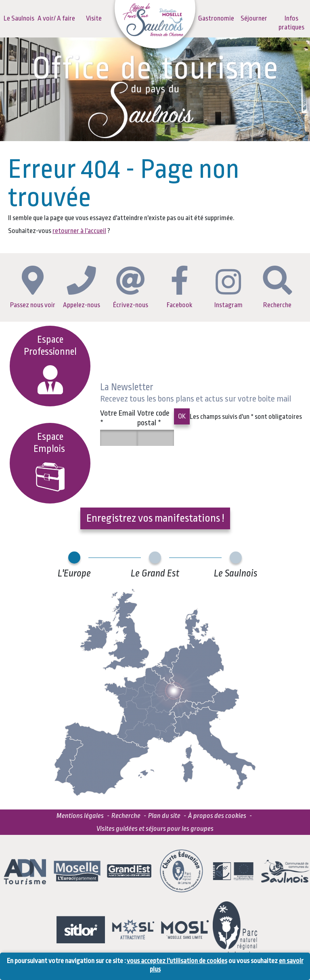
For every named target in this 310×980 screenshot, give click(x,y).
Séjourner (254, 18)
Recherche (278, 287)
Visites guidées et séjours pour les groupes (155, 829)
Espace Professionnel (50, 364)
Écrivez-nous (131, 288)
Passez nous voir (33, 287)
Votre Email (118, 418)
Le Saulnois (19, 18)
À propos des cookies (217, 816)
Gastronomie (216, 18)
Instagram (228, 289)
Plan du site (164, 816)
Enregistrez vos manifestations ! (155, 518)
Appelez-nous (82, 287)
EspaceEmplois (50, 461)
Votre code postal (153, 418)
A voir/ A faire (56, 18)
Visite (94, 18)
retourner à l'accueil (79, 231)
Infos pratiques (291, 23)
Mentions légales (80, 816)
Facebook (179, 287)
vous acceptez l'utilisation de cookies (177, 961)
